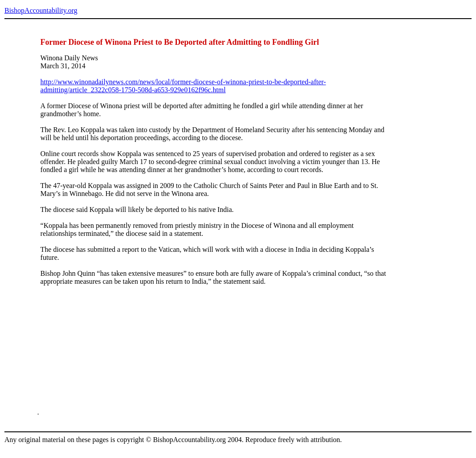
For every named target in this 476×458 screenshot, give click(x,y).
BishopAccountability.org (41, 10)
